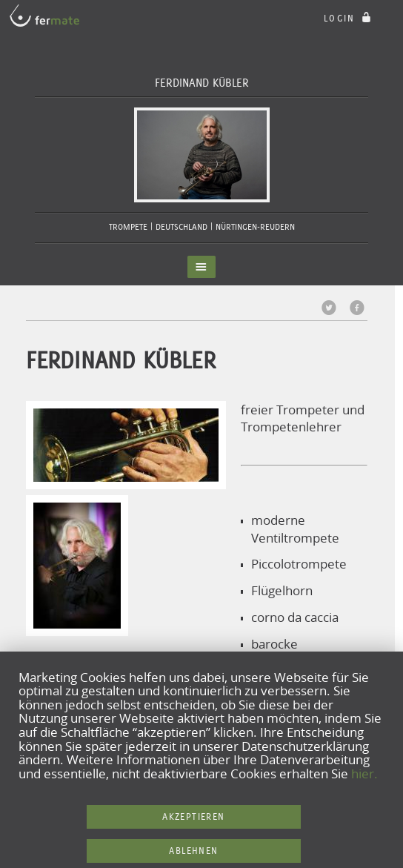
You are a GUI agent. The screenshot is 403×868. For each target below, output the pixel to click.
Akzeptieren (193, 816)
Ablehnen (193, 851)
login (349, 18)
